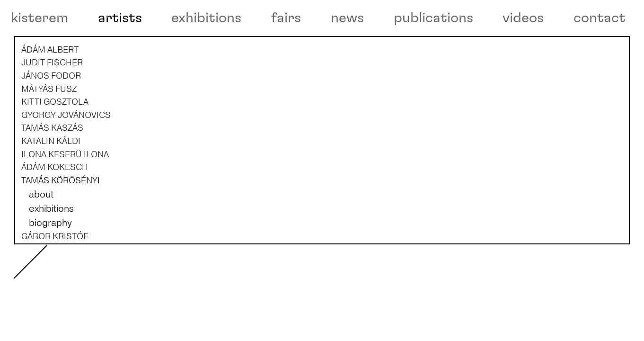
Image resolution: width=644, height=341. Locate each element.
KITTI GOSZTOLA (55, 135)
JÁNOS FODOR (51, 108)
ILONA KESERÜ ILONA (65, 187)
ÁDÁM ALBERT (50, 82)
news (347, 18)
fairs (286, 18)
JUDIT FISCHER (52, 96)
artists (120, 18)
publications (433, 18)
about (41, 227)
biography (50, 256)
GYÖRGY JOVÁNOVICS (66, 148)
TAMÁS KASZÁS (52, 161)
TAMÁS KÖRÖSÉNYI (61, 213)
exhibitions (206, 18)
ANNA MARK (46, 308)
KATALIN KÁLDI (51, 174)
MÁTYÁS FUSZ (49, 122)
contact (600, 18)
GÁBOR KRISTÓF (55, 269)
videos (523, 18)
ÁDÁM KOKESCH (55, 200)
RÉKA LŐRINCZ (51, 295)
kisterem (40, 18)
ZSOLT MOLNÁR (53, 321)
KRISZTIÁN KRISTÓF (61, 282)
